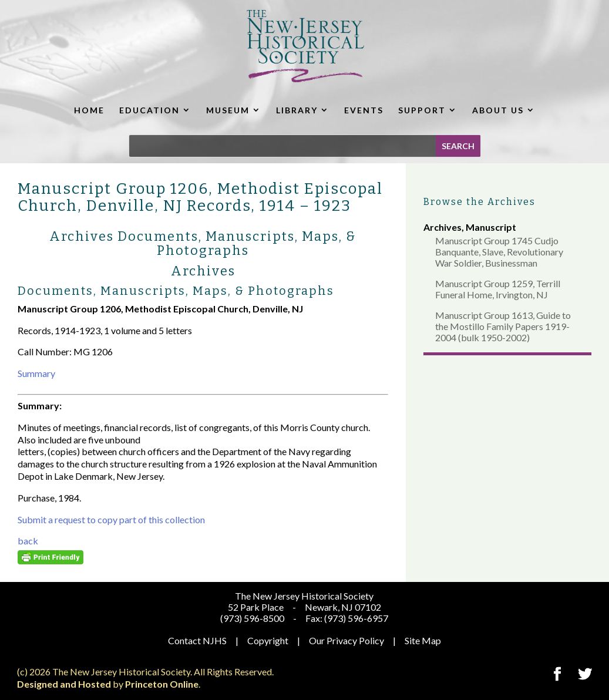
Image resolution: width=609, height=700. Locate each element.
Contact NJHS (197, 640)
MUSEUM (228, 110)
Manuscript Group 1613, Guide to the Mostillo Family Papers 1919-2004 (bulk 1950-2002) (503, 326)
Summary (36, 373)
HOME (89, 110)
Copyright (268, 640)
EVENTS (364, 110)
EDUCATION (149, 110)
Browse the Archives (480, 202)
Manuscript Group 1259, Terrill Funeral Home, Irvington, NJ (498, 289)
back (28, 541)
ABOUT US (498, 110)
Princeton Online (162, 684)
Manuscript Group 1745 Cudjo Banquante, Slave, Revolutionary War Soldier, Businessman (499, 252)
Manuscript (491, 227)
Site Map (423, 640)
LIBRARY (297, 110)
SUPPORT (422, 110)
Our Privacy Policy (346, 640)
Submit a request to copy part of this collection (111, 519)
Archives (443, 227)
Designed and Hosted (64, 684)
